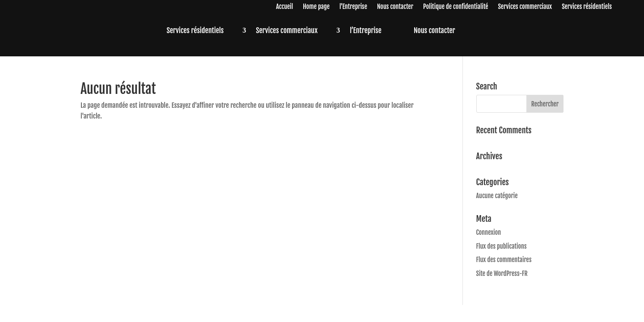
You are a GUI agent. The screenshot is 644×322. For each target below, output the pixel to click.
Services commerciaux (525, 7)
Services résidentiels (587, 7)
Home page (316, 7)
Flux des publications (502, 246)
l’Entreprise (353, 7)
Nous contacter (395, 7)
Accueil (284, 7)
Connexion (489, 232)
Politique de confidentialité (455, 7)
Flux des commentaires (504, 260)
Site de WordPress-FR (502, 273)
